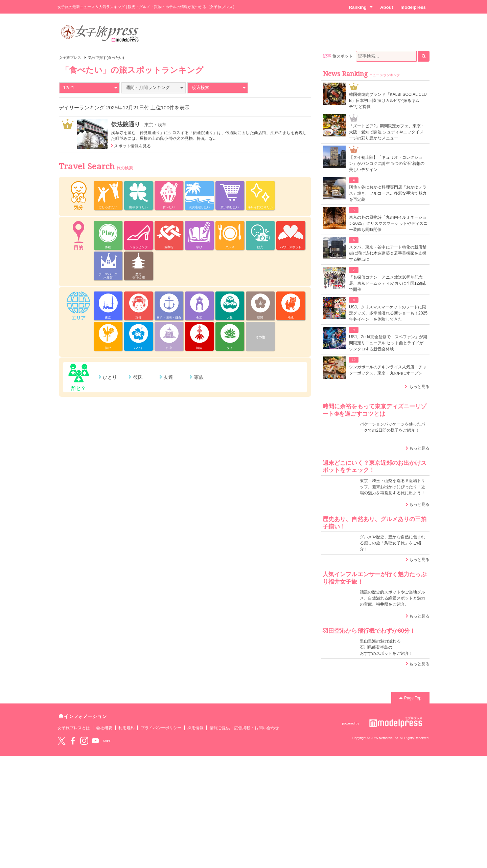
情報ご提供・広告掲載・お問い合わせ (244, 728)
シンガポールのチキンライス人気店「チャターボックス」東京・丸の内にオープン (388, 370)
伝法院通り (125, 124)
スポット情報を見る (132, 146)
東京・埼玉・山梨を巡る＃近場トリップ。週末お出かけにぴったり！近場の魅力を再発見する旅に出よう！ (392, 487)
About (387, 7)
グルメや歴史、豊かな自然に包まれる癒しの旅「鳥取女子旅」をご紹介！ (392, 543)
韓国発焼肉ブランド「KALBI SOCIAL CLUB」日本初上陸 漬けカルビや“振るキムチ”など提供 (388, 101)
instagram (84, 741)
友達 (168, 377)
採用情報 (195, 728)
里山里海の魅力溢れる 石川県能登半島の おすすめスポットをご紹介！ (386, 647)
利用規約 (126, 728)
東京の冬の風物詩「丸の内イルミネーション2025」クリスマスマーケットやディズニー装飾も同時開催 (388, 223)
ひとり (110, 377)
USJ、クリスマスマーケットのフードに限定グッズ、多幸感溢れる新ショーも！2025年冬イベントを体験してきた (388, 313)
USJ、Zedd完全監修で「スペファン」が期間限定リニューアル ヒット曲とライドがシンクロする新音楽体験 (388, 343)
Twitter (62, 741)
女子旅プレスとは (74, 728)
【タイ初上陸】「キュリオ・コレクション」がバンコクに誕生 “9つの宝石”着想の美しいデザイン (387, 164)
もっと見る (419, 387)
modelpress (413, 7)
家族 (199, 377)
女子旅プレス (70, 58)
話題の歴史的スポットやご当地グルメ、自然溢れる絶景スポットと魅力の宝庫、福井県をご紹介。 (392, 598)
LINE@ (107, 741)
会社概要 (104, 728)
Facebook (73, 741)
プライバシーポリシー (161, 728)
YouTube (95, 741)
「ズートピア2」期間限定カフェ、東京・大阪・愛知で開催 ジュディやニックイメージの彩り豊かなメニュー (387, 132)
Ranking (361, 7)
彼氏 (138, 377)
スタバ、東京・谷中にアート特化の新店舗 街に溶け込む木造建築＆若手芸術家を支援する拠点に (388, 253)
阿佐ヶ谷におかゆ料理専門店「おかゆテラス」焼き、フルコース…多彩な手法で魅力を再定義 (388, 193)
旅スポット (343, 56)
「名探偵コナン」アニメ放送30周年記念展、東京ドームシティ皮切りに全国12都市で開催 (388, 283)
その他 (260, 337)
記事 (327, 56)
